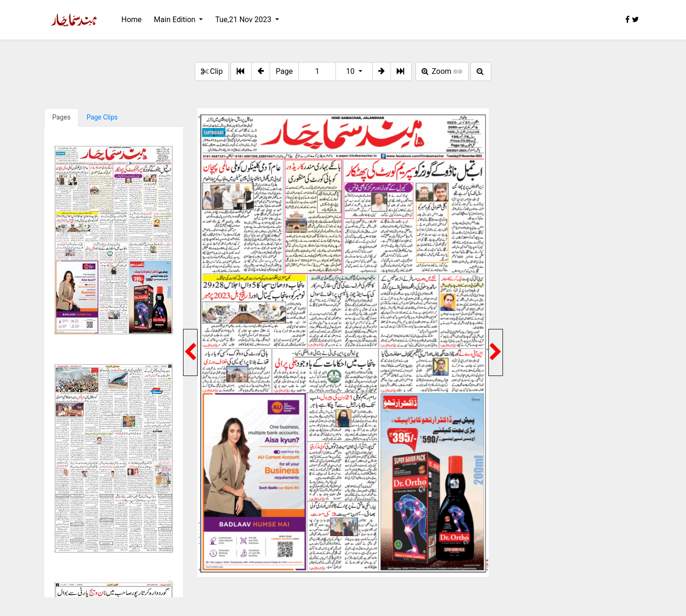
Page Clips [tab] (102, 117)
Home (132, 20)
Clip (212, 71)
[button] (261, 72)
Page (284, 71)
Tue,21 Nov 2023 (244, 20)
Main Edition (175, 20)
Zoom (442, 71)
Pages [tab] (61, 117)
